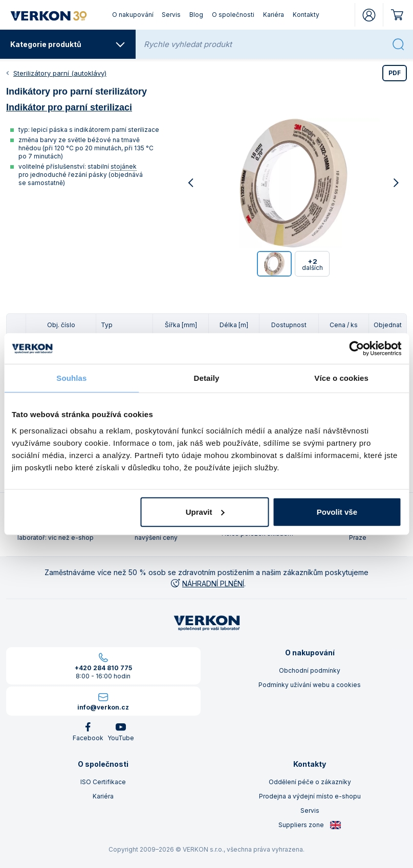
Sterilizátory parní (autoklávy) (60, 73)
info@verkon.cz (103, 707)
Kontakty (306, 15)
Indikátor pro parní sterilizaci (69, 107)
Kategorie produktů (68, 44)
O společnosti (233, 15)
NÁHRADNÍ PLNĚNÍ (207, 584)
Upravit (205, 511)
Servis (171, 15)
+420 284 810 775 (103, 668)
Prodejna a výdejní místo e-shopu (310, 796)
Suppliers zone (310, 825)
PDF (395, 73)
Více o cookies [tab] (341, 378)
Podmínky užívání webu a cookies (310, 685)
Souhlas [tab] (71, 378)
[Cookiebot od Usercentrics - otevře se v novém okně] (356, 349)
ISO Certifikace (103, 782)
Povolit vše (337, 511)
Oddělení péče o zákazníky (310, 782)
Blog (196, 15)
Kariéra (274, 15)
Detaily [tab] (207, 378)
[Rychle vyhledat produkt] (265, 44)
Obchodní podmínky (310, 670)
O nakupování (133, 15)
